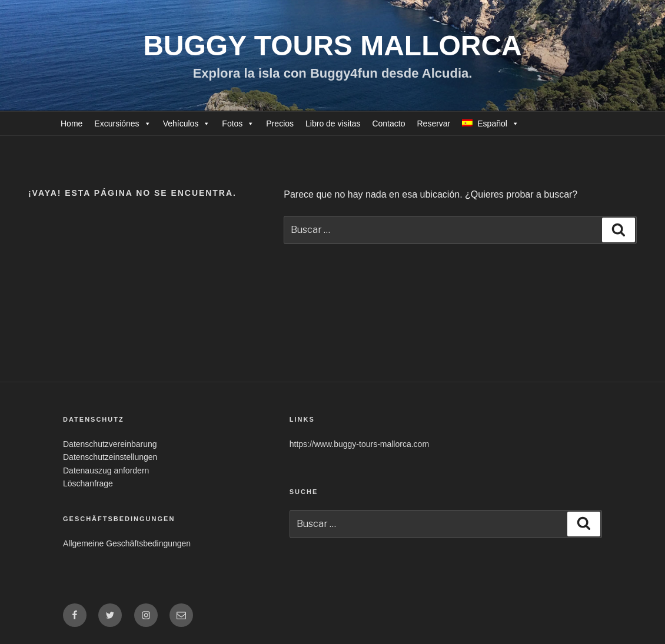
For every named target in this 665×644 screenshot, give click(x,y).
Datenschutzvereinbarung (110, 444)
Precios (280, 124)
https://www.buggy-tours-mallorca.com (359, 444)
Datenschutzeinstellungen (110, 457)
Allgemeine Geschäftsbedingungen (127, 543)
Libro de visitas (333, 124)
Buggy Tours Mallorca (332, 46)
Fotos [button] (232, 124)
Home (72, 124)
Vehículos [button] (181, 124)
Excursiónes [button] (117, 124)
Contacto (388, 124)
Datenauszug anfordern (106, 471)
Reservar (433, 124)
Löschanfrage (88, 483)
